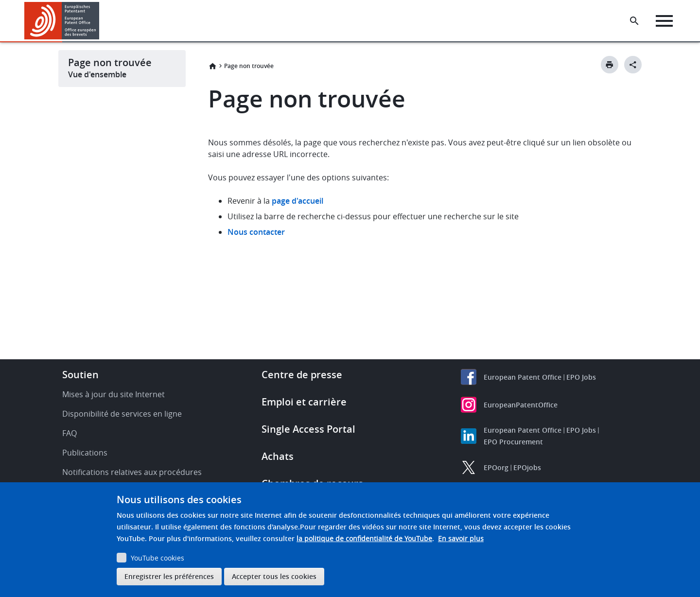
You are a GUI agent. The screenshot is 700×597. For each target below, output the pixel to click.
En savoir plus (461, 538)
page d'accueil (297, 201)
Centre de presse (302, 375)
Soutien (80, 375)
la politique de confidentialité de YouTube (364, 538)
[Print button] (610, 65)
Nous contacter (256, 232)
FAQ (70, 433)
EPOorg (496, 467)
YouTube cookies (157, 558)
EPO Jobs (581, 377)
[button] (101, 21)
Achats (278, 456)
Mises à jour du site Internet (114, 394)
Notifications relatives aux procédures (132, 472)
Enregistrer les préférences (169, 576)
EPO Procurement (513, 442)
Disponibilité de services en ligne (122, 414)
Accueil (212, 66)
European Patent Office (523, 377)
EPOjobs (527, 467)
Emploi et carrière (304, 402)
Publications (85, 453)
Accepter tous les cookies (274, 576)
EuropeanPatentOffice (521, 405)
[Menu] (664, 21)
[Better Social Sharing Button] (633, 65)
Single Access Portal (308, 429)
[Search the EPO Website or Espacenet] (634, 21)
